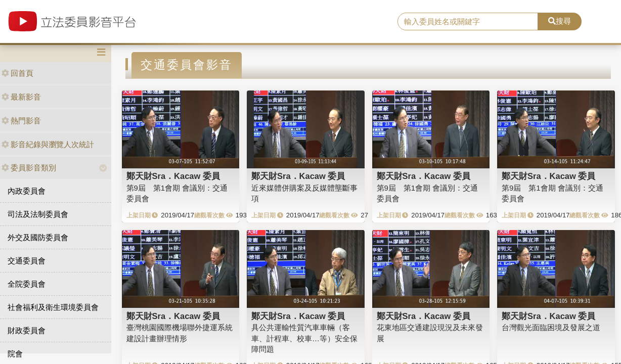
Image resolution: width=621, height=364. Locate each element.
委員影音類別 (29, 168)
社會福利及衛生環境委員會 (53, 307)
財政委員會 (27, 330)
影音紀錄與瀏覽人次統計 (48, 144)
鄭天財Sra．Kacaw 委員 (173, 176)
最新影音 (21, 97)
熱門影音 (21, 121)
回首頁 (17, 73)
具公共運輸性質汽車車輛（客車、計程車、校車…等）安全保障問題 (304, 338)
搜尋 (560, 21)
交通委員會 (27, 261)
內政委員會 (27, 191)
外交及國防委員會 (38, 237)
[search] (468, 22)
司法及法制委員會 (38, 214)
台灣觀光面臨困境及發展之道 (551, 327)
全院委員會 (27, 284)
